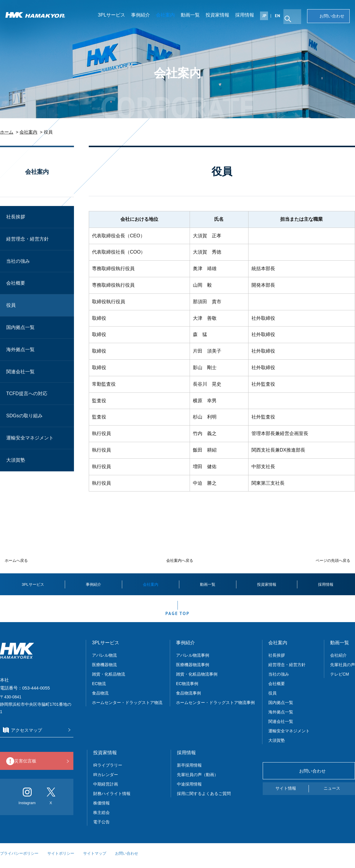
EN (280, 17)
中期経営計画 (106, 788)
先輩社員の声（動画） (198, 779)
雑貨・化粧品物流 (109, 679)
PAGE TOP (177, 616)
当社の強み (18, 261)
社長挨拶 (16, 217)
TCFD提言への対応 (27, 394)
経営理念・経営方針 (28, 239)
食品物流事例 (188, 697)
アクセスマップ (35, 735)
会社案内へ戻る (180, 560)
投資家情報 (220, 16)
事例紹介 (143, 16)
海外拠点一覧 (20, 349)
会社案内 (168, 16)
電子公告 (101, 826)
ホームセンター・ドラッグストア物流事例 (215, 707)
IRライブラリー (108, 770)
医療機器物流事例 (193, 669)
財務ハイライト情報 (114, 798)
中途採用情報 (189, 788)
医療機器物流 (104, 669)
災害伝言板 (35, 766)
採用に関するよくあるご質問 (204, 798)
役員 (11, 305)
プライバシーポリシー (19, 858)
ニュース (332, 793)
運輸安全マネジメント (30, 438)
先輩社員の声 (343, 669)
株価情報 (101, 807)
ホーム (7, 132)
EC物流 (99, 688)
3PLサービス (114, 16)
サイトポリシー (61, 858)
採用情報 (247, 16)
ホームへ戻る (16, 560)
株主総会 (101, 817)
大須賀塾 (16, 460)
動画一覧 (193, 16)
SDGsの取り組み (24, 416)
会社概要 (16, 283)
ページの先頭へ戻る (333, 560)
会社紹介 (338, 660)
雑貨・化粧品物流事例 (197, 679)
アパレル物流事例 (193, 660)
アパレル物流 (104, 660)
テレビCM (340, 679)
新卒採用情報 (189, 770)
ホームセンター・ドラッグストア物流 (127, 707)
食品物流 (100, 697)
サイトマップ (95, 858)
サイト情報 (286, 793)
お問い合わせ (331, 17)
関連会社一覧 (20, 372)
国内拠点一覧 (20, 327)
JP (267, 17)
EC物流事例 (187, 688)
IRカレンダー (106, 779)
